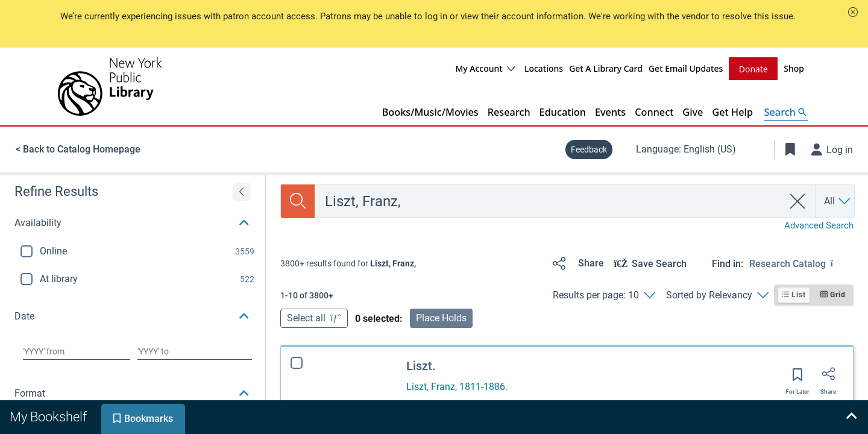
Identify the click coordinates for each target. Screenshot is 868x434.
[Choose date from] (77, 351)
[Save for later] (797, 378)
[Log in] (832, 149)
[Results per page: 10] (604, 295)
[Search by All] (838, 201)
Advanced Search (819, 225)
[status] (348, 263)
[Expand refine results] (242, 191)
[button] (853, 12)
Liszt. (421, 365)
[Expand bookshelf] (851, 417)
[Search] (298, 201)
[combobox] (549, 201)
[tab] (49, 417)
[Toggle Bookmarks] (790, 149)
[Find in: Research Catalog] (801, 263)
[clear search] (798, 201)
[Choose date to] (195, 351)
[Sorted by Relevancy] (717, 295)
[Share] (576, 263)
